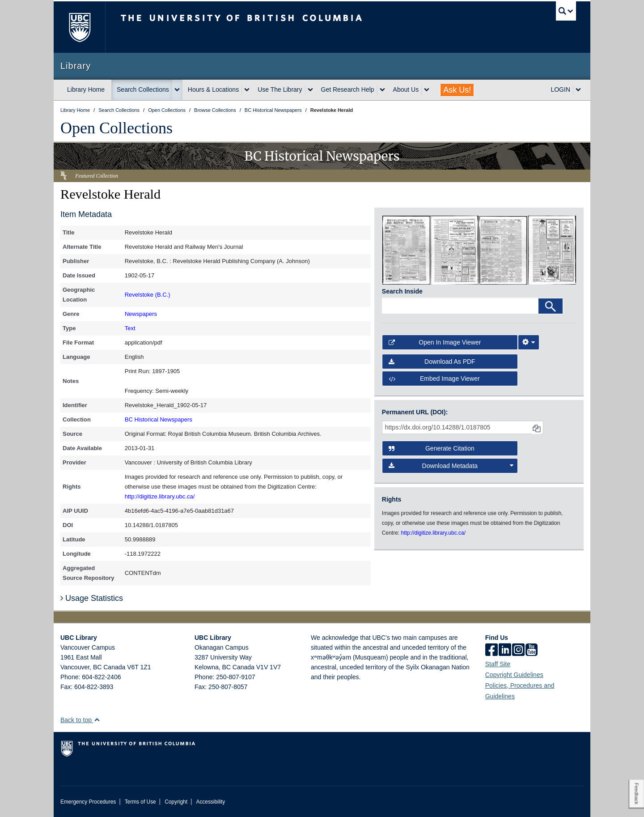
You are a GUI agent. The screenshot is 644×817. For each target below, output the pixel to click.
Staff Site (498, 664)
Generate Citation (432, 448)
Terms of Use (140, 802)
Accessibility (210, 802)
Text (130, 328)
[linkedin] (505, 651)
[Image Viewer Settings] (529, 342)
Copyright (176, 802)
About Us (406, 89)
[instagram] (518, 651)
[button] (97, 720)
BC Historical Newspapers (159, 419)
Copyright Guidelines (514, 675)
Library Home (86, 89)
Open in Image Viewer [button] (435, 342)
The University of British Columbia (79, 27)
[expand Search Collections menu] (177, 90)
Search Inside (402, 291)
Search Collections (143, 89)
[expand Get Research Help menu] (382, 90)
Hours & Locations (213, 89)
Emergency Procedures (88, 802)
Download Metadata (451, 466)
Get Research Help (348, 89)
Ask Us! (457, 90)
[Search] (551, 306)
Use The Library (280, 89)
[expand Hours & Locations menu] (247, 90)
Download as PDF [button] (432, 362)
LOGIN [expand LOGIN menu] (560, 89)
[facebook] (491, 651)
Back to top (80, 720)
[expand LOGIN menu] (578, 90)
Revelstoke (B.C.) (148, 295)
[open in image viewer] (406, 250)
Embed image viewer (434, 379)
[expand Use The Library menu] (310, 90)
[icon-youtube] (532, 651)
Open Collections (117, 128)
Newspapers (141, 314)
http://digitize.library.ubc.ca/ (160, 496)
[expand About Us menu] (427, 90)
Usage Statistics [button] (92, 598)
